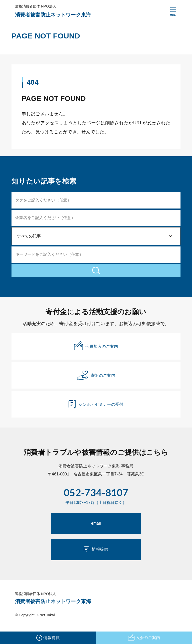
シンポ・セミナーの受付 (96, 410)
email (96, 530)
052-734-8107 (96, 498)
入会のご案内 (144, 638)
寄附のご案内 (96, 381)
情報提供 (96, 556)
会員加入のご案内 (96, 351)
